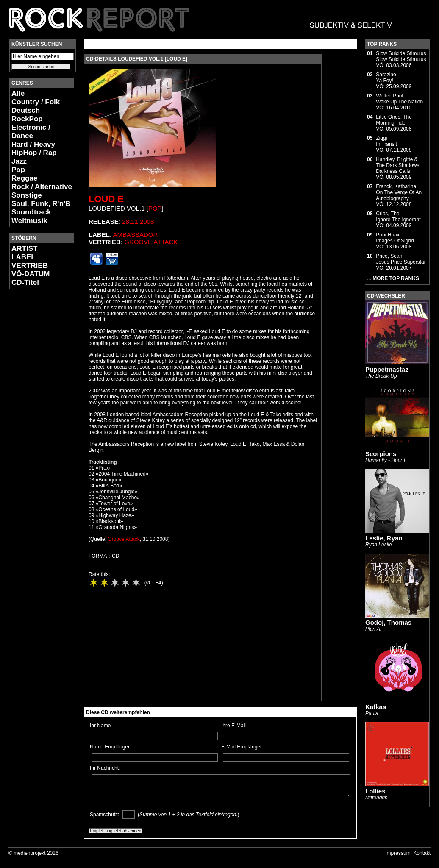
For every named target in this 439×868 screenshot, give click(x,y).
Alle (18, 93)
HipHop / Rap (34, 153)
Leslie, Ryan (384, 538)
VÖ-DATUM (31, 274)
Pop (18, 170)
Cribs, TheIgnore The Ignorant (398, 217)
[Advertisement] (35, 422)
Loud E (106, 199)
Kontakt (422, 853)
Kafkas (376, 707)
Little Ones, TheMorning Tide (394, 120)
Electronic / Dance (31, 132)
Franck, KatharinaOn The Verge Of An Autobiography (399, 192)
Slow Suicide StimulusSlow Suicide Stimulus (401, 56)
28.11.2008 (138, 221)
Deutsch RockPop (27, 115)
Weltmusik (29, 221)
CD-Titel (25, 282)
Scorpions (381, 454)
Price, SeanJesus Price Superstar (401, 259)
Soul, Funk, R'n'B (41, 204)
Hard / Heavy (33, 144)
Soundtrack (31, 212)
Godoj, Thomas (388, 622)
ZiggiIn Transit (386, 141)
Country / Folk (36, 102)
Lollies (375, 791)
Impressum (398, 853)
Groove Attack (151, 242)
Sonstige (27, 195)
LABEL (24, 257)
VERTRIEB (30, 266)
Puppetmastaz (387, 369)
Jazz (19, 161)
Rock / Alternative (42, 187)
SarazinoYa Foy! (386, 78)
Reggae (24, 178)
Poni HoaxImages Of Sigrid (395, 238)
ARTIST (24, 249)
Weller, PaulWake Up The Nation (399, 99)
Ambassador (136, 235)
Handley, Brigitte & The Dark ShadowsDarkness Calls (397, 165)
